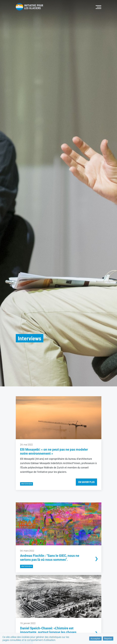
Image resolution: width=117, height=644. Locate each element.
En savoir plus (86, 482)
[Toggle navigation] (99, 7)
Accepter (95, 639)
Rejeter (108, 639)
